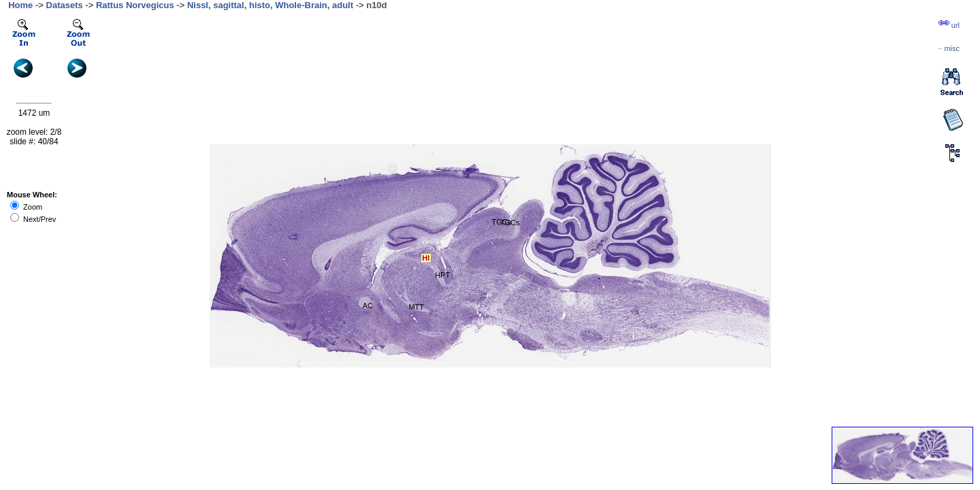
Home (20, 5)
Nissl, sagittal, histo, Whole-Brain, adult (270, 5)
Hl (426, 258)
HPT (442, 275)
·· (949, 48)
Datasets (65, 5)
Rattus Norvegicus (135, 5)
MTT (416, 307)
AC (368, 306)
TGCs (510, 223)
